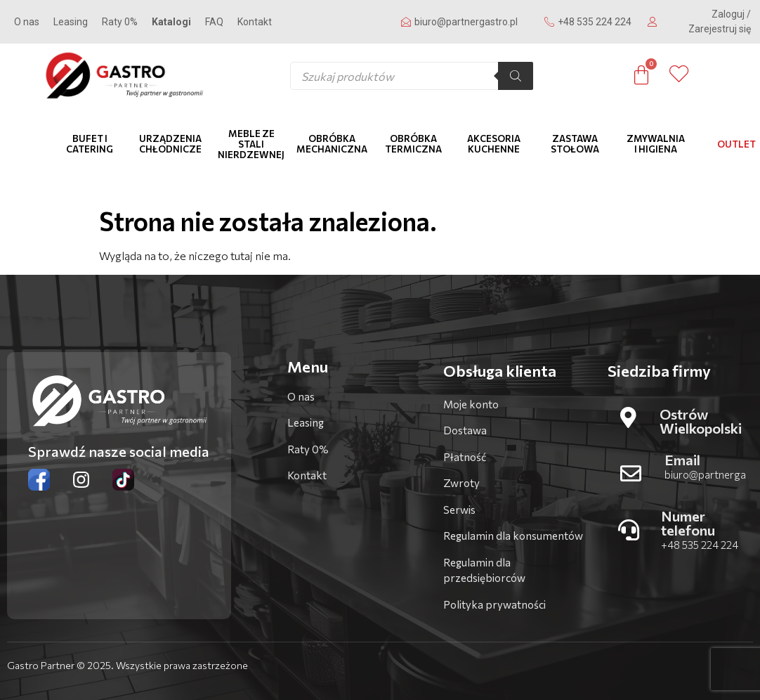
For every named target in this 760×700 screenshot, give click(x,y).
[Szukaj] (516, 76)
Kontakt (255, 22)
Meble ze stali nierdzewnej (251, 144)
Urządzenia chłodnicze (170, 144)
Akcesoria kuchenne (494, 144)
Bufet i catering (90, 144)
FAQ (214, 22)
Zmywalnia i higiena (656, 144)
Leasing (71, 22)
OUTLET (736, 144)
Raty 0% (120, 22)
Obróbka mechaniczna (332, 144)
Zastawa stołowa (575, 144)
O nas (27, 22)
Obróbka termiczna (413, 144)
